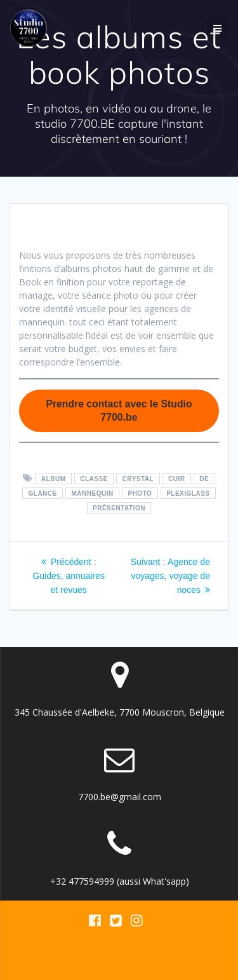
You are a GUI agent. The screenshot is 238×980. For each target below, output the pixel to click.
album (54, 479)
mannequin (93, 493)
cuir (176, 479)
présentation (119, 508)
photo (140, 493)
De (204, 479)
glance (43, 493)
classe (94, 479)
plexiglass (188, 493)
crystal (138, 479)
